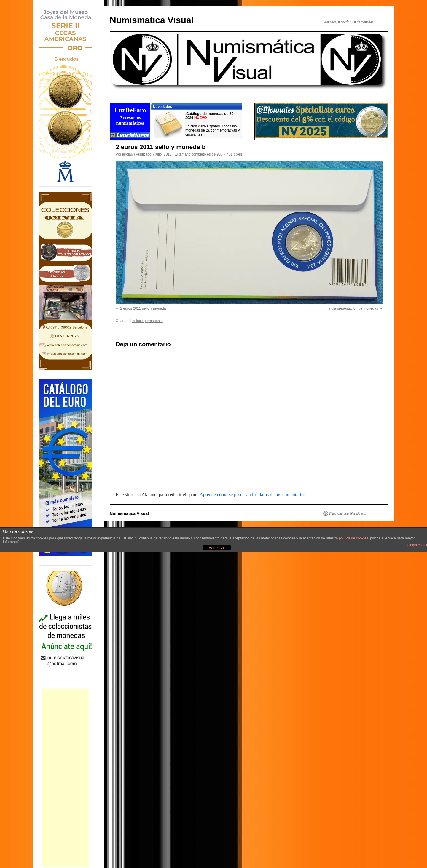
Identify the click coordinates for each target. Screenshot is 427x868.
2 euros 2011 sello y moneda (143, 308)
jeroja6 (128, 154)
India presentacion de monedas (353, 308)
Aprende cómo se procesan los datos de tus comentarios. (253, 495)
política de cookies (354, 538)
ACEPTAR (216, 548)
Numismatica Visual (152, 20)
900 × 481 (225, 154)
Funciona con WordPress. (348, 513)
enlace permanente (148, 321)
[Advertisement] (65, 778)
